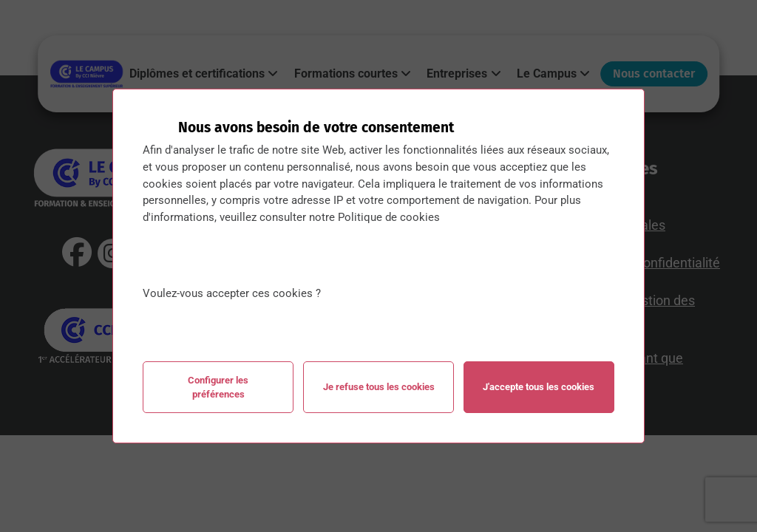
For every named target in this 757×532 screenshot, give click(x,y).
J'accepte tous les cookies (539, 387)
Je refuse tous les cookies (379, 387)
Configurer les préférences (218, 387)
